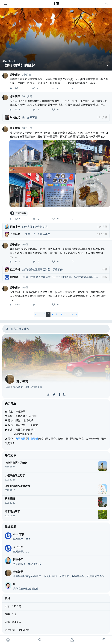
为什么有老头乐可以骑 (26, 589)
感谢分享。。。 (22, 552)
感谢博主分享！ (22, 539)
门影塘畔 (33, 439)
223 (71, 314)
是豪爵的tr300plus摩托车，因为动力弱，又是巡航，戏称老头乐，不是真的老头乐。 (60, 576)
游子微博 (15, 75)
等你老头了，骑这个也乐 (27, 564)
